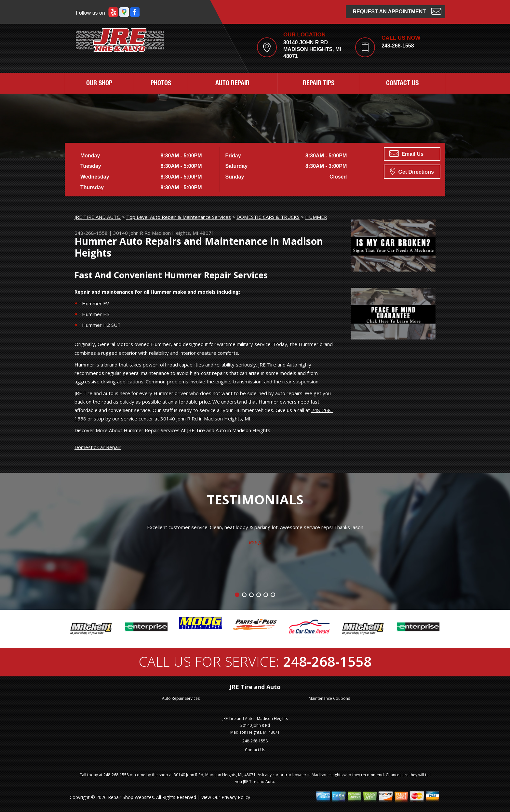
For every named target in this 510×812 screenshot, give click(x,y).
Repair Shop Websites (131, 797)
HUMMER (316, 217)
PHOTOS (161, 84)
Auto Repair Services (181, 698)
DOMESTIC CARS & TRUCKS (268, 217)
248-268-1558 (398, 46)
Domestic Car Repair (98, 447)
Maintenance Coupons (329, 698)
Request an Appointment (397, 11)
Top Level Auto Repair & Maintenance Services (179, 217)
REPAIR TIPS (319, 84)
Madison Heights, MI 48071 (183, 233)
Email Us (406, 153)
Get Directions (412, 171)
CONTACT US (402, 84)
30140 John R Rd (132, 233)
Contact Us (255, 750)
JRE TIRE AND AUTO (98, 217)
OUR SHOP (99, 84)
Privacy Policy (236, 797)
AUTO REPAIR (232, 84)
